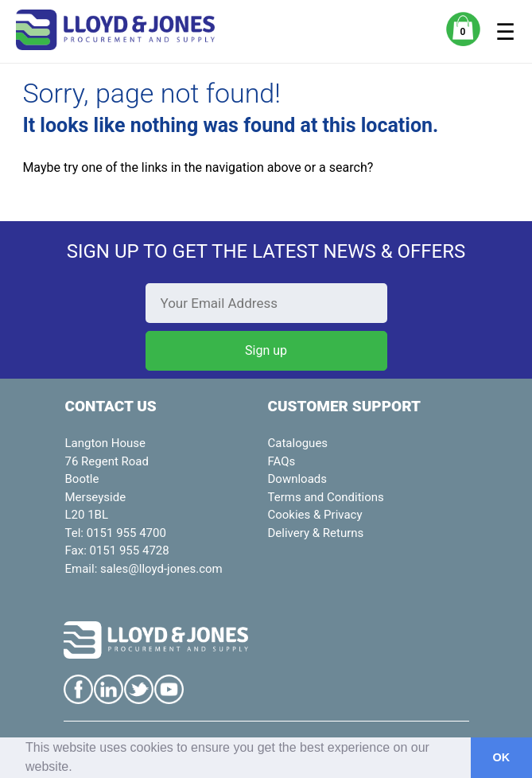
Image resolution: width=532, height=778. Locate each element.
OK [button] (502, 757)
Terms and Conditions (326, 497)
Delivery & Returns (316, 533)
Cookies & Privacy (315, 515)
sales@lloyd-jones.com (161, 569)
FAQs (282, 461)
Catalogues (298, 443)
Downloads (298, 479)
